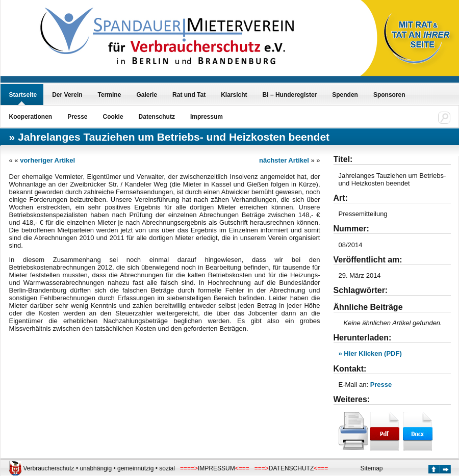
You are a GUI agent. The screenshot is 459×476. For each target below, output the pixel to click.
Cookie (113, 117)
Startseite (23, 95)
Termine (110, 95)
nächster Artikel (284, 160)
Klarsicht (234, 95)
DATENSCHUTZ (291, 468)
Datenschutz (157, 117)
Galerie (147, 95)
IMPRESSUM (216, 468)
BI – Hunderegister (290, 95)
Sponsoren (389, 95)
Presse (77, 117)
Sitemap (372, 468)
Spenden (345, 95)
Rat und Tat (189, 95)
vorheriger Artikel (47, 160)
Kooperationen (31, 117)
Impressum (207, 117)
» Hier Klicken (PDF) (370, 353)
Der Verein (67, 95)
